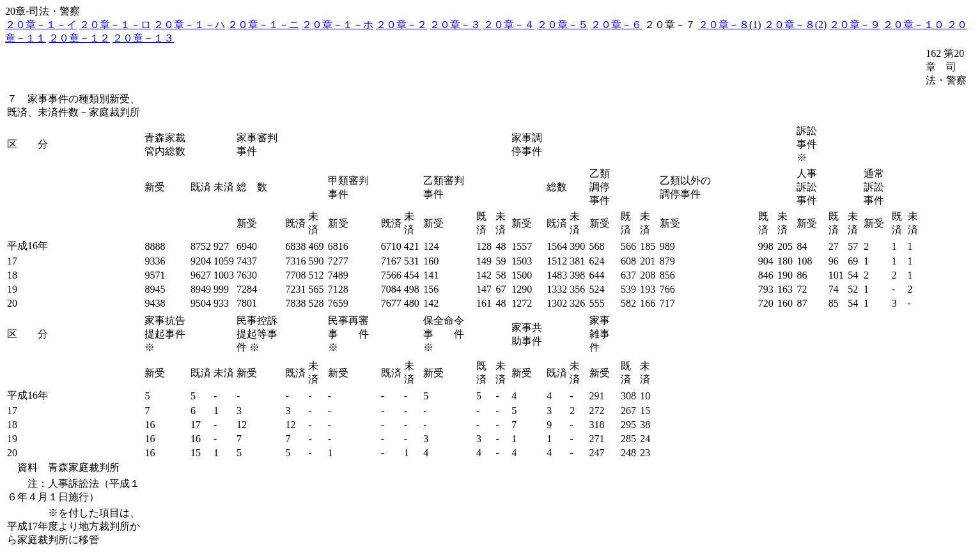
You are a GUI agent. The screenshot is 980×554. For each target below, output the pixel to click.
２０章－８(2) (796, 25)
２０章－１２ (79, 38)
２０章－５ (563, 25)
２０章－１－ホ (338, 25)
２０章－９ (855, 25)
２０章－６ (616, 25)
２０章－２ (401, 25)
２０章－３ (455, 25)
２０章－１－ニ (263, 25)
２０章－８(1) (730, 25)
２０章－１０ (915, 25)
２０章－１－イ (41, 25)
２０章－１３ (143, 38)
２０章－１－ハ (189, 25)
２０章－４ (509, 25)
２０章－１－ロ (115, 25)
